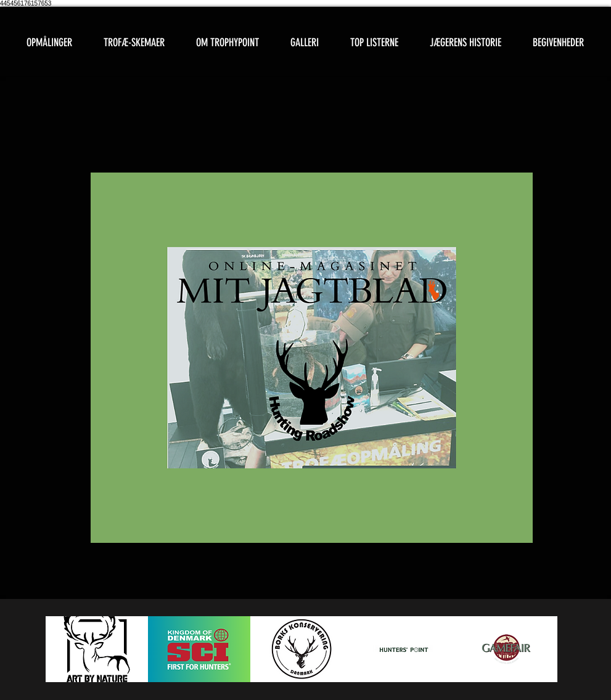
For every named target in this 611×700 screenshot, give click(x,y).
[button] (134, 43)
